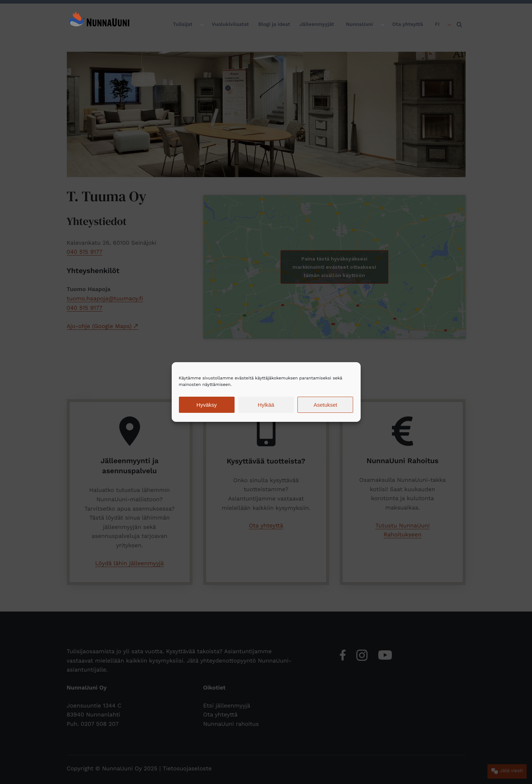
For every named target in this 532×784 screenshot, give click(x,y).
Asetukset (325, 405)
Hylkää (266, 405)
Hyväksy (207, 405)
